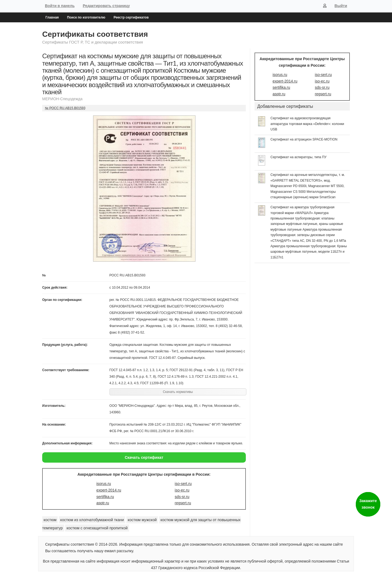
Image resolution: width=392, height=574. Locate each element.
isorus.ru (104, 484)
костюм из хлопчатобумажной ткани (92, 520)
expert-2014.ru (109, 490)
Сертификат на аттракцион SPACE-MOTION (304, 139)
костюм (50, 520)
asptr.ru (103, 503)
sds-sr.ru (182, 497)
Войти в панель (60, 6)
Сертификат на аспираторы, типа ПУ (299, 157)
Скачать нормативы (178, 392)
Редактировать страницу (106, 6)
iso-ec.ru (182, 490)
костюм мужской (142, 520)
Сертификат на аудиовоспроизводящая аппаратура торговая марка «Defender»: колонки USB (307, 124)
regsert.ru (183, 503)
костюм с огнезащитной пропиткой (97, 528)
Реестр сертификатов (131, 17)
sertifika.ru (105, 497)
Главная (52, 17)
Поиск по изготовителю (86, 17)
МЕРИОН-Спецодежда (62, 99)
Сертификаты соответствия (95, 34)
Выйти (341, 6)
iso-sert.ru (183, 484)
